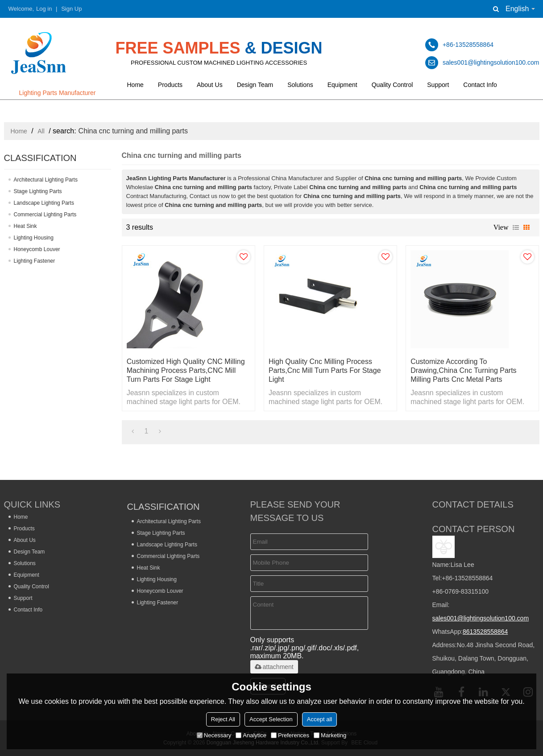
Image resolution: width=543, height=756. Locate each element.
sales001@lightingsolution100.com (481, 618)
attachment (274, 667)
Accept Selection (271, 719)
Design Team (255, 85)
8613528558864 (485, 632)
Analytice (251, 735)
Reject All (223, 719)
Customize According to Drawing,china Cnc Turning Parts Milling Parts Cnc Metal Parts (463, 370)
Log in (44, 9)
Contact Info (480, 85)
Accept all (319, 719)
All (41, 131)
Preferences (290, 735)
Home (135, 85)
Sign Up (71, 9)
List (516, 227)
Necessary (214, 735)
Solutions (300, 85)
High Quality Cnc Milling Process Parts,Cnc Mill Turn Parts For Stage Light (325, 370)
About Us (210, 85)
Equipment (342, 85)
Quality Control (392, 85)
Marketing (330, 735)
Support (438, 85)
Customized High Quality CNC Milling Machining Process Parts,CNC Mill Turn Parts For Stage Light (186, 370)
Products (170, 85)
